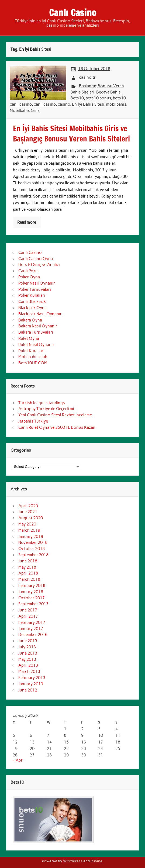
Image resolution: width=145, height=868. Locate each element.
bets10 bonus (98, 98)
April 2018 (28, 573)
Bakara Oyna (30, 320)
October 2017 (32, 598)
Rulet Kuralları (31, 351)
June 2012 (28, 690)
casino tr (87, 77)
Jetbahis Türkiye (33, 421)
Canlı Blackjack (32, 302)
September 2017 (33, 604)
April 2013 (28, 665)
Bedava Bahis (108, 92)
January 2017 (31, 629)
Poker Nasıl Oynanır (37, 283)
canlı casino (45, 104)
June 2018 (28, 561)
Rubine (96, 861)
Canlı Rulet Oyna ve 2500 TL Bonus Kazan (57, 427)
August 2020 (31, 518)
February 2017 (32, 623)
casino (64, 104)
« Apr (18, 760)
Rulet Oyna (29, 338)
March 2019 (29, 530)
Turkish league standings (42, 403)
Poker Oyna (29, 277)
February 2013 (32, 678)
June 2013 (28, 653)
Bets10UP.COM (33, 363)
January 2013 (31, 684)
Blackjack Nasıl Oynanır (40, 314)
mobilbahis (116, 104)
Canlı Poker (29, 271)
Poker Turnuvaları (35, 289)
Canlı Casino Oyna (36, 259)
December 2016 (33, 635)
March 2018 (29, 579)
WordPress (73, 861)
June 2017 (28, 610)
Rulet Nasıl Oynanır (36, 345)
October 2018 (32, 549)
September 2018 (33, 555)
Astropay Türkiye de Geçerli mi (46, 409)
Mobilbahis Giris (25, 110)
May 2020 (27, 524)
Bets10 (77, 98)
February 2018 (32, 586)
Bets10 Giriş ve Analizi (39, 265)
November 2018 (33, 542)
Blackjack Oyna (32, 308)
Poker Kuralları (32, 295)
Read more (27, 222)
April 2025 (28, 506)
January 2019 (31, 537)
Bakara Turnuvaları (36, 332)
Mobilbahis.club (33, 357)
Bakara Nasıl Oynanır (38, 326)
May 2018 (27, 567)
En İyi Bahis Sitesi (88, 104)
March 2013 (29, 672)
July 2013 (27, 647)
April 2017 (28, 616)
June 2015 (28, 641)
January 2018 (31, 592)
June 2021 (28, 512)
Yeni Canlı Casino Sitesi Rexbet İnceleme (55, 415)
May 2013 (27, 659)
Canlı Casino (73, 13)
